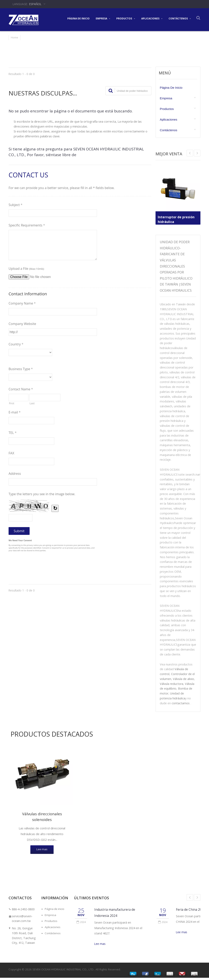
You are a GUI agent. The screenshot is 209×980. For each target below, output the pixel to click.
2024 (81, 924)
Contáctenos (180, 18)
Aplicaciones (152, 18)
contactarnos (181, 703)
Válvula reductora (172, 684)
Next (190, 153)
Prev (197, 153)
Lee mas (100, 946)
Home (14, 37)
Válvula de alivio (183, 679)
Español (35, 4)
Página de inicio (78, 18)
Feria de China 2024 (191, 912)
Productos (126, 18)
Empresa (103, 18)
